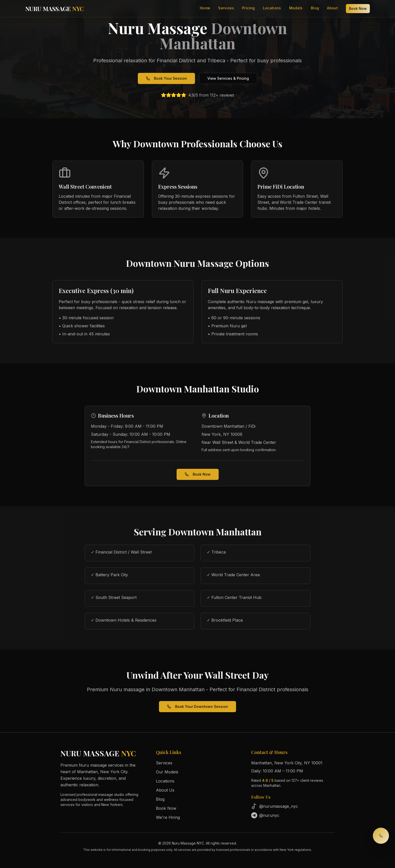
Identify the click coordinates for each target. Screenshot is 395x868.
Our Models (167, 772)
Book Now (358, 8)
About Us (165, 790)
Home (205, 8)
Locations (272, 8)
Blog (315, 8)
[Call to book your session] (381, 836)
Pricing (248, 8)
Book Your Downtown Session (197, 706)
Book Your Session (166, 78)
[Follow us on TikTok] (293, 806)
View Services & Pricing (228, 78)
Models (296, 8)
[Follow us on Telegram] (293, 815)
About (332, 8)
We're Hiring (168, 817)
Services (226, 8)
